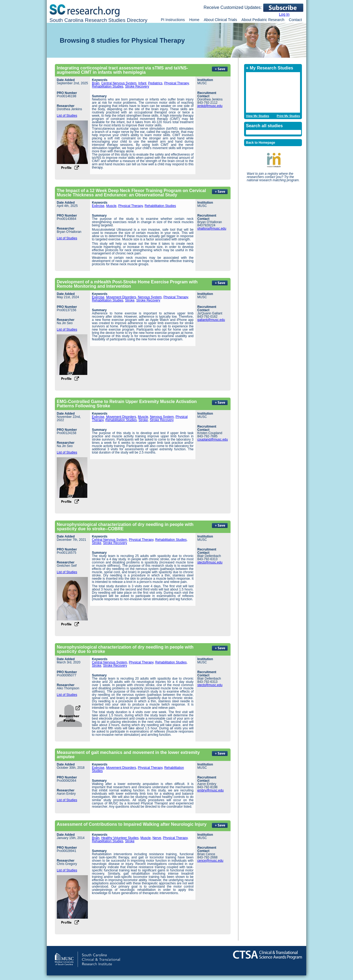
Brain (96, 83)
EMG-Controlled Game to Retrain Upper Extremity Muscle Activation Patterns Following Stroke (127, 404)
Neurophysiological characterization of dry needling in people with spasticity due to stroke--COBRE (125, 527)
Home (194, 20)
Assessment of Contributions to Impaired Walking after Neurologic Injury (132, 824)
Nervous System (150, 297)
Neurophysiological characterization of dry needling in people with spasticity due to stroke (125, 649)
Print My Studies (288, 116)
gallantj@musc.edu (211, 320)
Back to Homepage (261, 143)
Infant (142, 83)
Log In (284, 14)
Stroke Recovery (137, 86)
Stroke (130, 300)
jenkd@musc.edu (210, 106)
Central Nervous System (119, 83)
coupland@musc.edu (213, 439)
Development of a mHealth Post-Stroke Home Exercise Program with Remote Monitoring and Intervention (127, 284)
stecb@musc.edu (210, 562)
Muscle (111, 206)
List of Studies (67, 116)
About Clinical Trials (220, 20)
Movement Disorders (121, 297)
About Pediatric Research (263, 20)
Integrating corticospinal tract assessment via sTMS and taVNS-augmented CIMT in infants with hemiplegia (122, 70)
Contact (295, 20)
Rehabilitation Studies (108, 86)
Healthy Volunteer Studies (120, 838)
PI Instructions (173, 20)
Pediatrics (155, 83)
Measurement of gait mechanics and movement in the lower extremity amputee (128, 755)
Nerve (157, 838)
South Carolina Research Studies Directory (98, 20)
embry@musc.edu (211, 790)
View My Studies (258, 116)
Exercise (98, 206)
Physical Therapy (176, 83)
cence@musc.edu (210, 861)
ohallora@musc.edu (212, 229)
